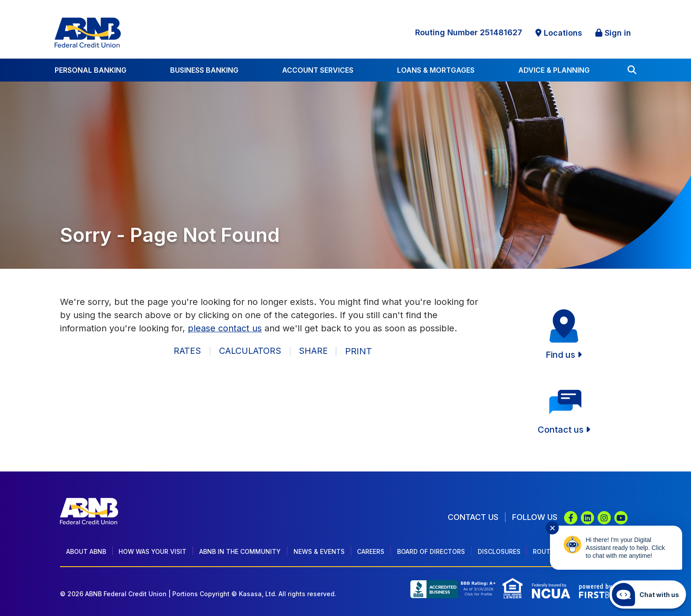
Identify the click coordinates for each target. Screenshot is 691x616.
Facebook (571, 518)
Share (313, 351)
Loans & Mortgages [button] (436, 70)
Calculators (250, 351)
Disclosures (499, 551)
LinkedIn (587, 518)
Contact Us (473, 517)
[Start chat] (648, 594)
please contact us (225, 328)
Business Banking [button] (204, 70)
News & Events (319, 551)
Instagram (604, 518)
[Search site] (632, 70)
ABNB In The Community (240, 551)
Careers (371, 551)
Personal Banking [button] (91, 70)
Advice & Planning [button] (554, 70)
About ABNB (86, 551)
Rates (187, 351)
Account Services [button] (318, 70)
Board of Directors (431, 551)
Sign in (618, 33)
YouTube (621, 518)
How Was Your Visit (152, 551)
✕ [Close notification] (552, 528)
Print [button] (359, 351)
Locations (563, 33)
